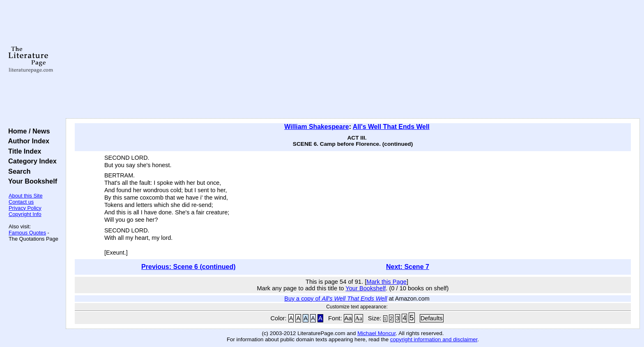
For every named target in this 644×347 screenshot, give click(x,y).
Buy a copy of (336, 299)
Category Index (31, 161)
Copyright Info (25, 214)
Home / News (27, 131)
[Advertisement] (353, 60)
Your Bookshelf (31, 181)
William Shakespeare (316, 127)
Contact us (21, 202)
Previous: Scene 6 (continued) (188, 267)
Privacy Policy (25, 208)
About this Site (26, 196)
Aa (348, 318)
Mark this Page (386, 282)
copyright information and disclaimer (434, 339)
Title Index (23, 151)
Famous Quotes (27, 233)
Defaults (432, 318)
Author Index (27, 141)
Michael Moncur (376, 333)
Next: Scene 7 (408, 267)
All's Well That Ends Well (391, 127)
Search (17, 171)
